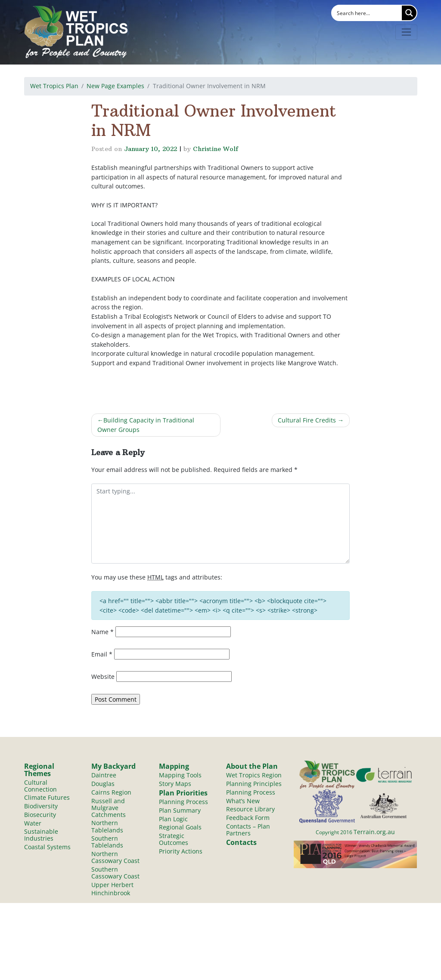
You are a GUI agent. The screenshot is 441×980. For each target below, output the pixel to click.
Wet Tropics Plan (54, 86)
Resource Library (250, 809)
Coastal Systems (47, 848)
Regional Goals (180, 828)
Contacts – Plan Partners (248, 830)
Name (102, 632)
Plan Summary (180, 811)
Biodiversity (41, 806)
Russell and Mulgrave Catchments (109, 808)
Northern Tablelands (107, 827)
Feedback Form (248, 818)
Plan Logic (173, 819)
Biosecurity (40, 815)
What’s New (243, 801)
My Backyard (113, 766)
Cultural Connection (40, 786)
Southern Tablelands (107, 843)
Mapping (174, 766)
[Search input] (367, 13)
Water (33, 824)
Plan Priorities (183, 793)
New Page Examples (115, 86)
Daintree (104, 775)
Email (102, 654)
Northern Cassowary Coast (115, 858)
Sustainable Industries (41, 836)
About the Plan (252, 766)
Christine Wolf (216, 149)
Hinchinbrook (111, 895)
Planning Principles (254, 784)
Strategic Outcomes (174, 840)
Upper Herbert (112, 886)
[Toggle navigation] (406, 32)
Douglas (103, 784)
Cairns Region (111, 792)
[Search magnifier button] (409, 13)
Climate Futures (47, 798)
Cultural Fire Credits (307, 420)
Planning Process (183, 802)
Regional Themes (39, 770)
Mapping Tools (180, 775)
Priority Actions (181, 852)
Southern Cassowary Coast (115, 874)
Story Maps (175, 784)
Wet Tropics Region (254, 775)
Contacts (241, 843)
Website (103, 676)
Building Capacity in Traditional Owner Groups (146, 425)
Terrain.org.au (374, 832)
